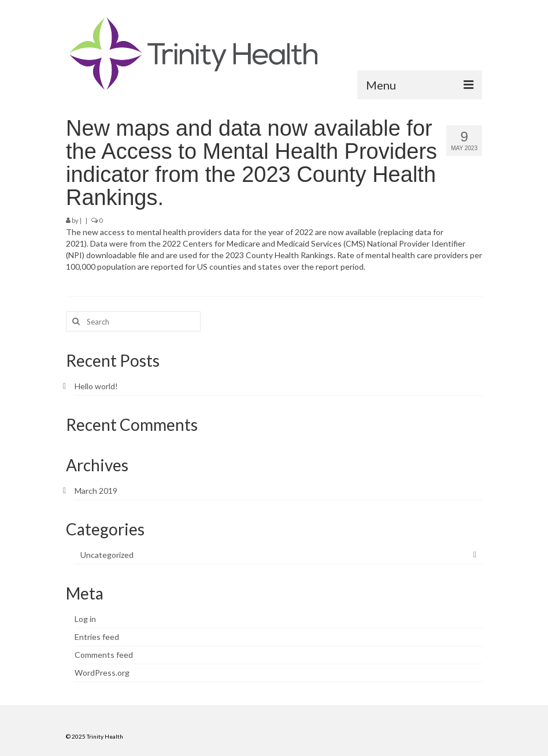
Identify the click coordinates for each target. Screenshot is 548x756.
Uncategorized (107, 555)
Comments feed (104, 655)
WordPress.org (102, 673)
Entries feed (97, 637)
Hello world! (96, 386)
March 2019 (96, 491)
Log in (85, 619)
